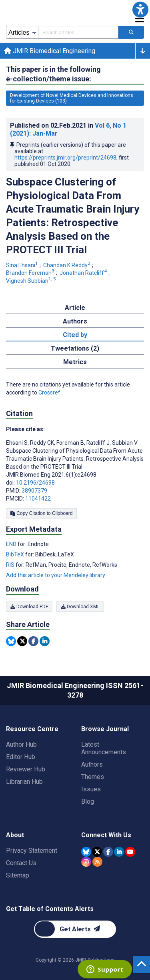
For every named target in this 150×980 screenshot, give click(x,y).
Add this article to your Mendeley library (56, 575)
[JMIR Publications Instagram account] (86, 862)
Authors (92, 764)
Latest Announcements (104, 748)
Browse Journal (105, 729)
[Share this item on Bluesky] (11, 641)
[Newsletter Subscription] (75, 929)
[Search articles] (131, 32)
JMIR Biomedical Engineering (50, 51)
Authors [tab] (75, 321)
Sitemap (18, 875)
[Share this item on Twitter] (22, 641)
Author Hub (21, 744)
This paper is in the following (53, 74)
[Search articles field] (78, 32)
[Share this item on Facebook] (33, 641)
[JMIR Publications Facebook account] (108, 852)
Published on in (68, 129)
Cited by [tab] (75, 335)
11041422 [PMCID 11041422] (38, 499)
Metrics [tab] (75, 362)
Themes (93, 777)
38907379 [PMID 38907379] (34, 491)
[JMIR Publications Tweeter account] (97, 852)
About (15, 835)
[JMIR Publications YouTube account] (130, 852)
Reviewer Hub (26, 769)
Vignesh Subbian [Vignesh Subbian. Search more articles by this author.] (32, 281)
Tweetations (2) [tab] (75, 348)
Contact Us (21, 863)
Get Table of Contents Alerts (50, 909)
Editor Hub (21, 757)
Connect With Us (106, 835)
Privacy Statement (32, 851)
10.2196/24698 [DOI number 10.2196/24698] (35, 483)
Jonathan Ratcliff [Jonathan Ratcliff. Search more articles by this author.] (84, 273)
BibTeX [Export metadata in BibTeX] (16, 554)
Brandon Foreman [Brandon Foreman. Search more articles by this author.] (31, 273)
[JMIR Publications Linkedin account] (119, 852)
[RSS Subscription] (97, 862)
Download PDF (29, 607)
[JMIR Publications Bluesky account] (86, 852)
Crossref (50, 392)
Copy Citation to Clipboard (41, 513)
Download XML (80, 607)
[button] (140, 10)
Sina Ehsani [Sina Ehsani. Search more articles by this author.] (23, 265)
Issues (91, 789)
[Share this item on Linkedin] (45, 641)
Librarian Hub (24, 782)
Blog (88, 802)
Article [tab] (75, 308)
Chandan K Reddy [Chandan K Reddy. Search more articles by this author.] (67, 265)
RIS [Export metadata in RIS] (11, 565)
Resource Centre (32, 729)
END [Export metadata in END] (12, 544)
